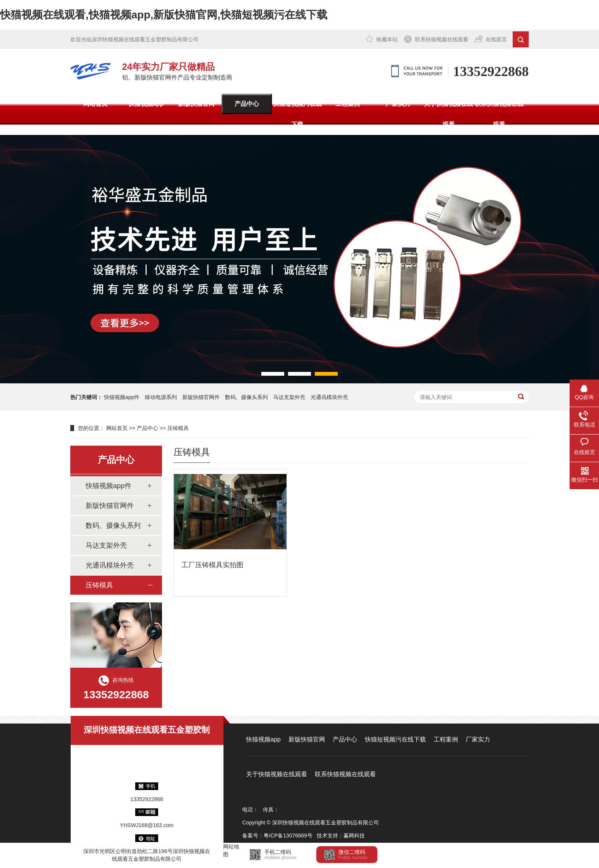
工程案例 (348, 104)
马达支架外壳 (289, 397)
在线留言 (496, 39)
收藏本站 (387, 39)
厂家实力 (398, 104)
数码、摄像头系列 (113, 526)
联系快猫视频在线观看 (442, 39)
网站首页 (96, 104)
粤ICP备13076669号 (288, 836)
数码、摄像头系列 (246, 397)
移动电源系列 (161, 397)
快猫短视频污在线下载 (297, 114)
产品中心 (247, 104)
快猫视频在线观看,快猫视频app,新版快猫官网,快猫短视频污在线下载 (164, 15)
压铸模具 (178, 428)
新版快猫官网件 (201, 397)
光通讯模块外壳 (329, 397)
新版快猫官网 (196, 104)
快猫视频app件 (122, 397)
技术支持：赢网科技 (341, 836)
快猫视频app (146, 104)
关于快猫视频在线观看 (448, 114)
